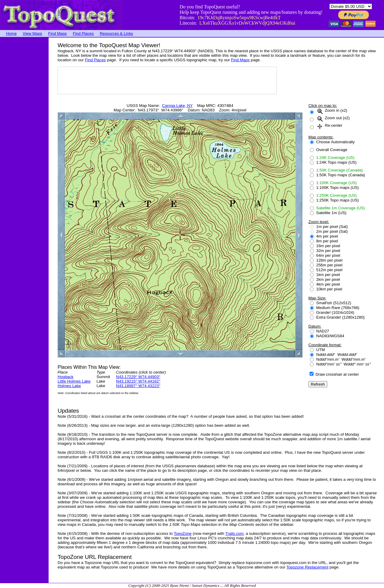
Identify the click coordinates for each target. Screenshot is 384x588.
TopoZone (183, 533)
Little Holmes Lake (74, 381)
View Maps (33, 33)
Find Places (83, 33)
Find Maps (58, 33)
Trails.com (234, 533)
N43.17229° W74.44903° (138, 377)
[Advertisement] (24, 128)
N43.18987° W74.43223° (138, 386)
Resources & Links (116, 33)
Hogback (66, 377)
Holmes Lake (69, 386)
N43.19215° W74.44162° (138, 381)
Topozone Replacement (307, 567)
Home (11, 33)
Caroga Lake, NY (177, 106)
